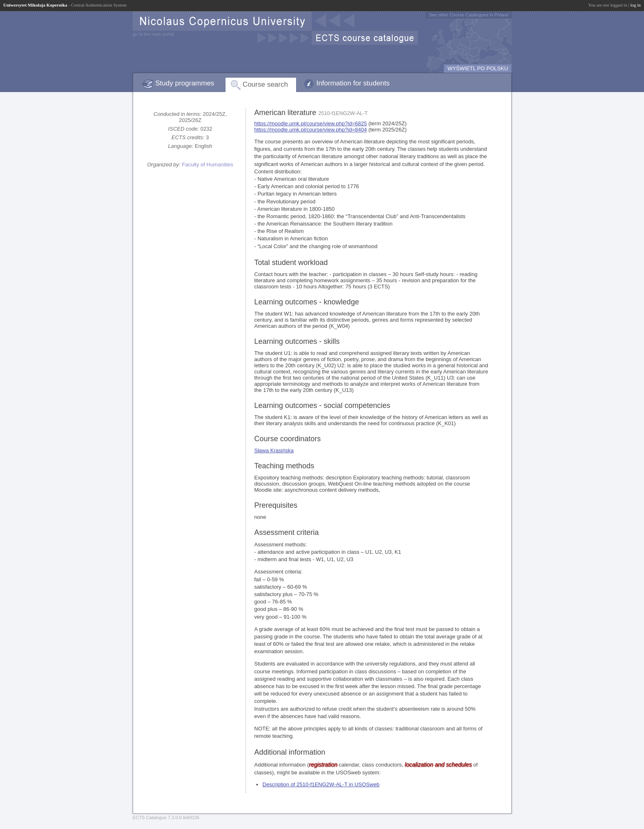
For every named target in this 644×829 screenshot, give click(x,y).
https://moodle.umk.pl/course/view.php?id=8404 (310, 130)
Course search (266, 84)
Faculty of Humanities (208, 165)
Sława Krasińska (274, 450)
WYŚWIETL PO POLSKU (478, 68)
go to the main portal (153, 34)
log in (636, 5)
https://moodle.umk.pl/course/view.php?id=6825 (310, 123)
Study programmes (185, 83)
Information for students (353, 83)
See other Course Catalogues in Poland (469, 15)
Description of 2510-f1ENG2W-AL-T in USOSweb (321, 784)
